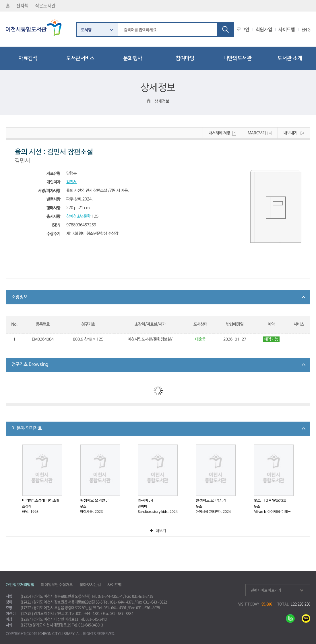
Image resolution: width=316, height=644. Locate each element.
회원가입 (264, 29)
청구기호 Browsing (30, 365)
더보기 (158, 531)
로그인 (243, 29)
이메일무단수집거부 (57, 584)
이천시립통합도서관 (36, 28)
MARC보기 (257, 133)
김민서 (71, 182)
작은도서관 (45, 5)
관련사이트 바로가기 (277, 590)
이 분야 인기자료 (27, 428)
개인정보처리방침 (20, 584)
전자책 (22, 5)
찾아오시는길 (90, 584)
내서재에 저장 (219, 133)
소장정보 (20, 297)
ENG (306, 29)
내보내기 (290, 133)
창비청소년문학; (79, 217)
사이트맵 (287, 29)
